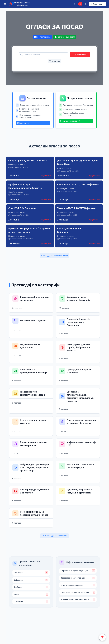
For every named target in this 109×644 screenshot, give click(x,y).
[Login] (75, 4)
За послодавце (42, 37)
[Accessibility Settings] (102, 637)
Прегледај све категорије (54, 536)
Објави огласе (25, 123)
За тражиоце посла (65, 37)
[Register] (80, 4)
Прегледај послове (70, 121)
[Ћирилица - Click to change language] (98, 4)
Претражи (80, 55)
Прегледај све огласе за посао (54, 256)
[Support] (86, 4)
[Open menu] (5, 4)
